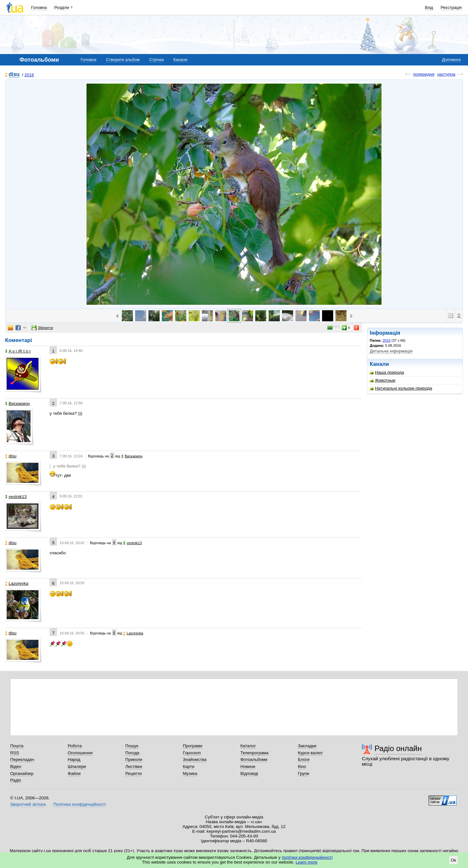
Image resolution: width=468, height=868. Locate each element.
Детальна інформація (391, 351)
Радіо (16, 780)
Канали (180, 60)
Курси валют (310, 753)
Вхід (429, 7)
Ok (454, 860)
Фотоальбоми (254, 759)
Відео (16, 766)
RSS (15, 753)
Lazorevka (17, 583)
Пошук (132, 746)
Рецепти (134, 773)
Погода (132, 753)
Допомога (451, 60)
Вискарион (17, 403)
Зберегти (42, 328)
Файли (74, 773)
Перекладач (22, 759)
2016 (29, 75)
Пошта (17, 746)
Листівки (134, 766)
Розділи (62, 7)
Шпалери (77, 766)
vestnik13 (16, 497)
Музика (190, 773)
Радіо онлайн (398, 748)
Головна (39, 7)
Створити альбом (123, 60)
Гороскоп (192, 753)
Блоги (304, 759)
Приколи (134, 759)
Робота (75, 746)
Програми (193, 746)
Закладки (307, 746)
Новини (248, 766)
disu (14, 75)
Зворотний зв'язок (28, 804)
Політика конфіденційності (80, 804)
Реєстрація (451, 7)
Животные (383, 380)
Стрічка (156, 60)
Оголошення (80, 753)
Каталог (248, 746)
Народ (74, 759)
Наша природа (387, 372)
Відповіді (249, 773)
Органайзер (22, 773)
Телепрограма (255, 753)
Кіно (302, 766)
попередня (424, 74)
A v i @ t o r (18, 351)
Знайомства (195, 759)
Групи (303, 773)
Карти (189, 766)
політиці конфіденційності (307, 857)
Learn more (307, 862)
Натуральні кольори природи (401, 388)
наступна (446, 74)
